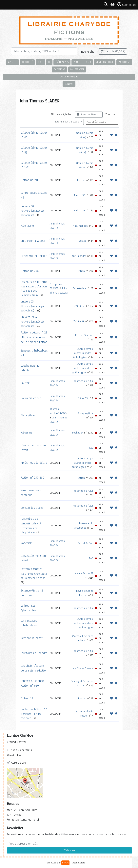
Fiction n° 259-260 (32, 478)
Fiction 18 (27, 698)
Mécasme (26, 433)
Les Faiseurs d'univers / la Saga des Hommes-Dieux (34, 291)
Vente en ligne (105, 62)
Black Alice (28, 415)
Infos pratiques (69, 77)
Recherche (88, 52)
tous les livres (88, 115)
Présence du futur (83, 381)
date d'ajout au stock (67, 122)
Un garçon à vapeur (33, 241)
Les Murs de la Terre (34, 282)
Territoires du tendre (34, 653)
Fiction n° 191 (29, 180)
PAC (91, 448)
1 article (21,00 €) (113, 51)
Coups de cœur (82, 62)
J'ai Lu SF (79, 195)
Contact (69, 84)
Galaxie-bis (79, 288)
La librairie (77, 69)
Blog (40, 62)
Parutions (124, 62)
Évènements (62, 62)
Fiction (81, 180)
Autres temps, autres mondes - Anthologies (83, 353)
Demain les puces (32, 508)
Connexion (127, 5)
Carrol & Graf (86, 543)
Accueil (12, 62)
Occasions (59, 69)
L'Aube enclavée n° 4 (34, 709)
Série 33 (83, 398)
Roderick (26, 543)
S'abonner (69, 850)
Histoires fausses (32, 569)
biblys (65, 863)
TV (49, 62)
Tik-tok (25, 383)
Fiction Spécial (84, 335)
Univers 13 (27, 302)
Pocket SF (78, 433)
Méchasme (27, 226)
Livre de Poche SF (83, 573)
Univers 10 (27, 206)
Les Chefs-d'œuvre (83, 668)
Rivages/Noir (86, 413)
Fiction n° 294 (30, 271)
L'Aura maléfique (31, 398)
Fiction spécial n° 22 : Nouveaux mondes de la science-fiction (34, 337)
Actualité (27, 62)
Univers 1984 (29, 317)
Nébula (82, 241)
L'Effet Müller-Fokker (34, 256)
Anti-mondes (80, 226)
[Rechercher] (44, 51)
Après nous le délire (34, 463)
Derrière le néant (32, 638)
